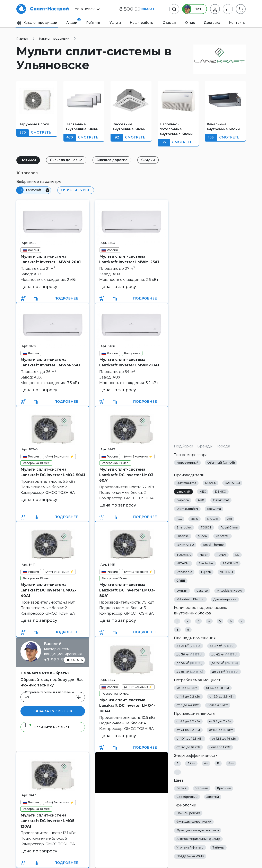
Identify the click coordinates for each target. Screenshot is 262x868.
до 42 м (224, 654)
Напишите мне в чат (47, 727)
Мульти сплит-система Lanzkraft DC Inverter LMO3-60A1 (127, 475)
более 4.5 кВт (218, 705)
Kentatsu (222, 536)
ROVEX (210, 483)
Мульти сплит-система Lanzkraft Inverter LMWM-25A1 (129, 259)
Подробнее (66, 298)
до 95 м (225, 672)
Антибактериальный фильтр (198, 839)
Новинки (28, 160)
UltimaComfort (187, 509)
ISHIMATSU (185, 545)
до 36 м (189, 654)
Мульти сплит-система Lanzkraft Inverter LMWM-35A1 (50, 362)
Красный (224, 788)
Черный (202, 788)
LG (237, 555)
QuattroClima (186, 483)
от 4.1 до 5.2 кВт (188, 721)
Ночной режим (188, 813)
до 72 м (225, 663)
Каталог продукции (37, 23)
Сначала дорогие (112, 160)
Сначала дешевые (66, 160)
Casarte (202, 591)
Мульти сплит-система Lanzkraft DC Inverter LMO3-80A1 (127, 590)
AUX (201, 500)
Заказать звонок (53, 711)
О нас (190, 23)
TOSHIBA (184, 555)
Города (224, 446)
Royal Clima (229, 527)
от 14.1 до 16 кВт (188, 747)
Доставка (212, 23)
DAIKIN (182, 591)
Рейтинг (93, 23)
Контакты (237, 23)
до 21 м (189, 646)
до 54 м (189, 663)
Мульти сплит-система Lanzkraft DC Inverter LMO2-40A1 (48, 590)
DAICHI (213, 519)
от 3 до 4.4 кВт (187, 705)
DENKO (221, 492)
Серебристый (187, 797)
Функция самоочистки (194, 822)
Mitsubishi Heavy (230, 591)
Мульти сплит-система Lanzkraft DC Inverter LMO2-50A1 (53, 472)
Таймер (218, 847)
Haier (204, 555)
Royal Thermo (213, 545)
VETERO (226, 572)
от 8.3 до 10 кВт (221, 730)
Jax (230, 519)
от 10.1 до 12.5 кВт (190, 739)
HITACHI (183, 563)
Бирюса (183, 500)
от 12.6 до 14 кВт (224, 739)
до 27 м (222, 646)
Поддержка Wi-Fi (190, 856)
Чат (192, 9)
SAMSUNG (230, 563)
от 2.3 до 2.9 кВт (222, 696)
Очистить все (76, 190)
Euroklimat (221, 500)
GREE (181, 581)
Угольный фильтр (190, 847)
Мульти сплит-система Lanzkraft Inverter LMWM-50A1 (129, 362)
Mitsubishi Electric (190, 599)
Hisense (183, 536)
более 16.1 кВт (220, 747)
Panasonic (184, 572)
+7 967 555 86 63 (63, 660)
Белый (181, 788)
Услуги (115, 23)
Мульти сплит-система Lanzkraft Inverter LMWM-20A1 (51, 259)
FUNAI (221, 555)
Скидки (148, 160)
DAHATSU (232, 483)
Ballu (194, 519)
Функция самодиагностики (198, 830)
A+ (206, 763)
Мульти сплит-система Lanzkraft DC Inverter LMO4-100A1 (127, 706)
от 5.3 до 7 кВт (220, 721)
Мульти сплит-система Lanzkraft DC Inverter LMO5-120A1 (48, 821)
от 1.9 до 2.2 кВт (188, 696)
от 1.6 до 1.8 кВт (218, 688)
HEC (203, 492)
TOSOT (206, 527)
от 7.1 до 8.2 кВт (188, 730)
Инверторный (187, 463)
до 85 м (190, 672)
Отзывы (169, 23)
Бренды (205, 446)
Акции (72, 21)
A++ (231, 763)
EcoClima (214, 509)
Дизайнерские (225, 599)
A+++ (191, 763)
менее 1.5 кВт (187, 688)
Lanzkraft (183, 492)
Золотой (213, 797)
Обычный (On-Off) (221, 463)
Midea (202, 536)
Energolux (184, 527)
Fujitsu (206, 572)
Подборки (184, 446)
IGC (179, 519)
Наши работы (142, 23)
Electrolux (206, 563)
